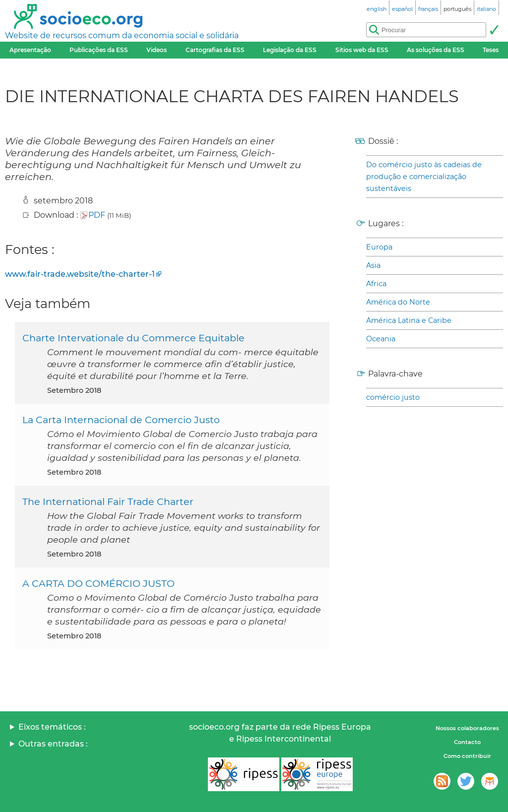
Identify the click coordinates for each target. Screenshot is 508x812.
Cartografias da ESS (215, 50)
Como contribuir (467, 756)
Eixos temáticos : (52, 727)
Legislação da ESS (290, 50)
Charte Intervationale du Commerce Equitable (133, 338)
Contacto (467, 742)
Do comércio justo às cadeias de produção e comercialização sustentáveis (424, 177)
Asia (373, 265)
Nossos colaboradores (467, 728)
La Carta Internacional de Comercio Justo (121, 420)
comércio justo (393, 397)
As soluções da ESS (436, 50)
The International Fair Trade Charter (108, 501)
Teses (491, 50)
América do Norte (398, 302)
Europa (379, 247)
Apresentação (30, 50)
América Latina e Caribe (409, 320)
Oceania (381, 339)
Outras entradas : (53, 744)
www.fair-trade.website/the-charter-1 (80, 274)
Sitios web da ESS (362, 50)
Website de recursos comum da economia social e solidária (122, 35)
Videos (157, 50)
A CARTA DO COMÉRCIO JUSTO (98, 583)
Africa (376, 284)
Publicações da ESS (99, 50)
